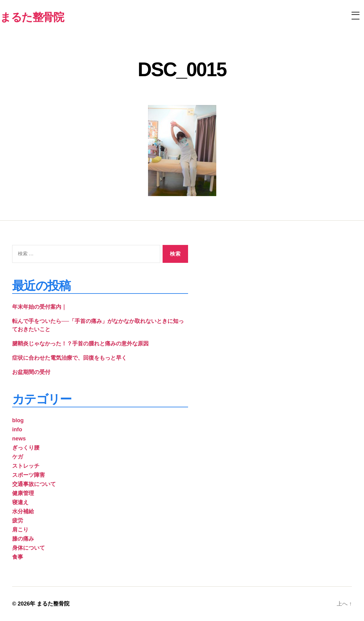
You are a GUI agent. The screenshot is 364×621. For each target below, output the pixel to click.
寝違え (20, 502)
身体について (29, 548)
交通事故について (34, 484)
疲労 (18, 521)
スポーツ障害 (29, 475)
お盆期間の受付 (31, 372)
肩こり (20, 530)
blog (18, 420)
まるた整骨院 (53, 604)
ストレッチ (26, 466)
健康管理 (23, 493)
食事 (18, 557)
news (19, 439)
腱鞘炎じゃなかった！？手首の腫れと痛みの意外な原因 (80, 344)
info (17, 429)
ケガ (18, 457)
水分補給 (23, 511)
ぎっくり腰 (26, 448)
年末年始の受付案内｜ (39, 307)
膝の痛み (23, 539)
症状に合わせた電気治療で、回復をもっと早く (69, 358)
